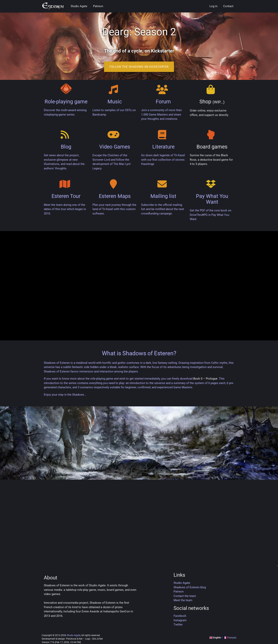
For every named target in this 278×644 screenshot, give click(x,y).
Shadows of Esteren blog (190, 587)
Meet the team (183, 600)
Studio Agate (79, 6)
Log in (213, 6)
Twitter (178, 625)
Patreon (98, 6)
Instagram (180, 620)
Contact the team (185, 596)
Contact (228, 6)
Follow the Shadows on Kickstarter (139, 67)
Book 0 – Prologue (205, 379)
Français (230, 638)
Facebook (180, 616)
